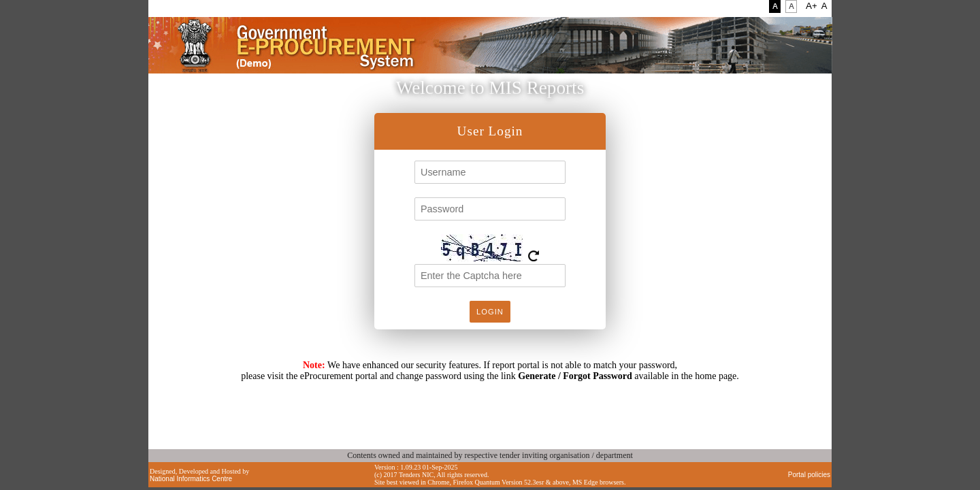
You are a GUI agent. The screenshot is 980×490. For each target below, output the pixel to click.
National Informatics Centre (191, 479)
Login (490, 312)
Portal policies (809, 475)
